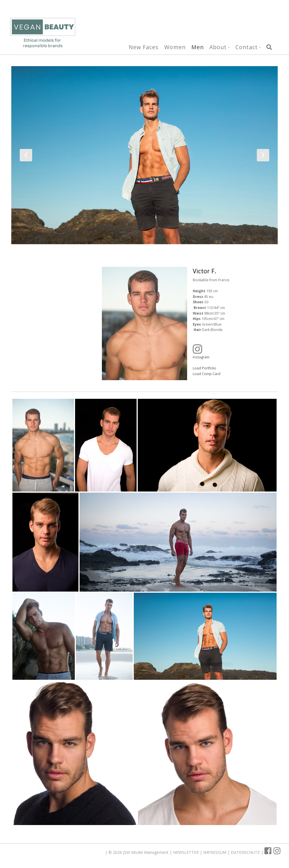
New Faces (144, 47)
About (218, 47)
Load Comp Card (207, 374)
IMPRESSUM (215, 852)
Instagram (231, 352)
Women (175, 47)
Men (198, 47)
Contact (247, 47)
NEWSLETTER (186, 852)
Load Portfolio (204, 368)
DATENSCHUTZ (246, 852)
